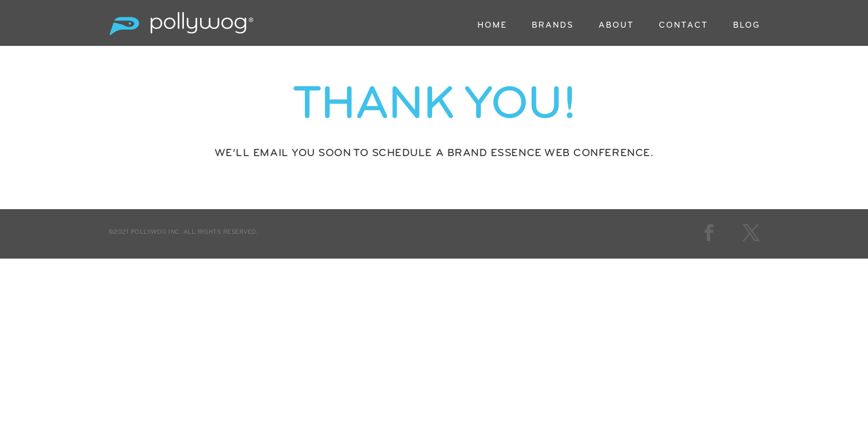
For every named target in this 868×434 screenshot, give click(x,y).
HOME (492, 26)
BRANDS (553, 26)
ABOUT (616, 26)
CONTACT (684, 26)
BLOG (747, 26)
